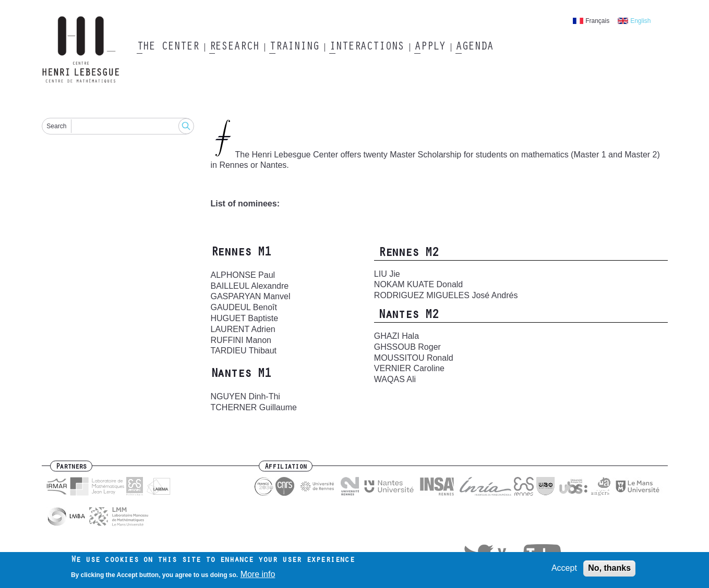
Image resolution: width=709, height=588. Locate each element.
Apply (430, 47)
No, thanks (609, 569)
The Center (168, 47)
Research (234, 47)
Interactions (366, 47)
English (640, 21)
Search (56, 126)
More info (258, 575)
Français (597, 21)
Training (294, 47)
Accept (564, 569)
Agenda (474, 47)
